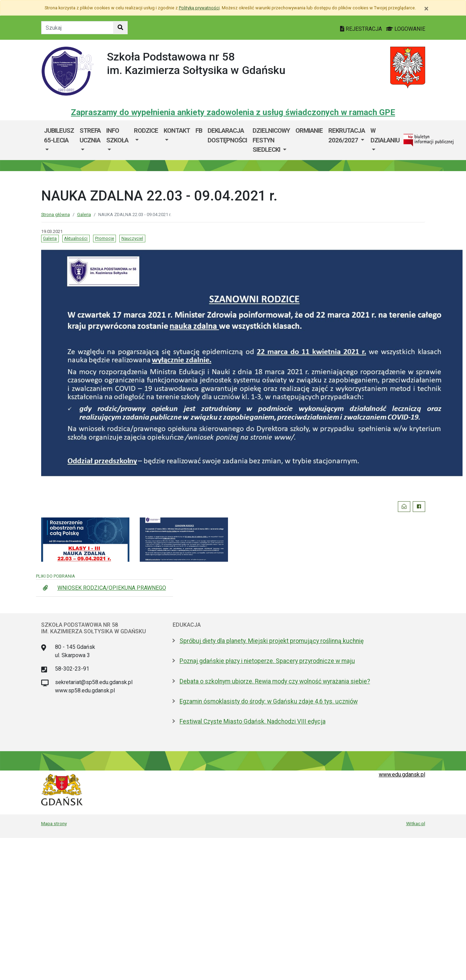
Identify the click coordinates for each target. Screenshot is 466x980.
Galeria (84, 214)
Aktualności (76, 238)
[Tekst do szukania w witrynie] (77, 28)
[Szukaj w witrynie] (120, 28)
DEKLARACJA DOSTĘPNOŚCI (227, 135)
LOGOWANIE (406, 29)
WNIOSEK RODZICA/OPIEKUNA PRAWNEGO (112, 588)
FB (199, 130)
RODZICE (146, 130)
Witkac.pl (416, 823)
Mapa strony (54, 823)
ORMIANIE (309, 130)
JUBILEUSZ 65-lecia (59, 135)
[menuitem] (59, 140)
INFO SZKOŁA (117, 135)
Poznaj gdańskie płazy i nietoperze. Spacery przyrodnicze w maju (267, 661)
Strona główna (56, 214)
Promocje (105, 238)
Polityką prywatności (199, 8)
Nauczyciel (132, 238)
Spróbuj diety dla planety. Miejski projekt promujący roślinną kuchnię (272, 641)
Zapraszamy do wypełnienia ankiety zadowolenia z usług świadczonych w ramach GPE (233, 112)
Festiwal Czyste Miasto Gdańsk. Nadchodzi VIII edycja (253, 721)
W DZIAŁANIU (385, 135)
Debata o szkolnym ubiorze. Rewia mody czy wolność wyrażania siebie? (275, 681)
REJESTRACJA (362, 29)
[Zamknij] (426, 9)
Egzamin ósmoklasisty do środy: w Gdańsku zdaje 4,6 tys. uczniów (269, 701)
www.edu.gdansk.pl (402, 774)
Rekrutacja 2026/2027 (347, 135)
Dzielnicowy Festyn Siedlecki (271, 140)
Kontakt (177, 130)
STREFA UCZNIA (90, 135)
